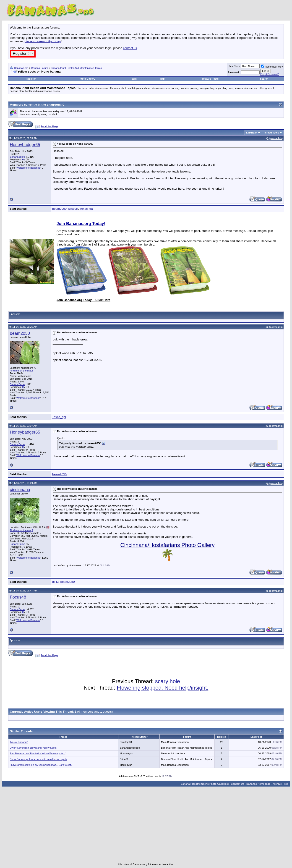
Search (264, 79)
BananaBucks (18, 157)
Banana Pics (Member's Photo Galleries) (205, 784)
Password (233, 72)
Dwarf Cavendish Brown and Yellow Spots (33, 748)
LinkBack (252, 133)
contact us (130, 48)
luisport (73, 209)
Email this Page (49, 126)
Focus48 (18, 597)
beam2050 (59, 209)
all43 (55, 582)
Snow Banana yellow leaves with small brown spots (38, 759)
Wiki (134, 79)
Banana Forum (40, 68)
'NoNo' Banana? (19, 742)
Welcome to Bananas (28, 168)
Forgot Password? (270, 74)
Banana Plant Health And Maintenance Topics (76, 68)
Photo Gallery (87, 79)
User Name (234, 66)
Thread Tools (271, 133)
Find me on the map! (21, 371)
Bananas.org (21, 68)
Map (162, 79)
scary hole (168, 681)
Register (31, 79)
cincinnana (20, 490)
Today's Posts (210, 79)
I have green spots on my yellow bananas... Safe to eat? (41, 765)
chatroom (54, 105)
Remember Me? (272, 67)
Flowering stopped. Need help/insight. (163, 688)
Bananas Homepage (258, 784)
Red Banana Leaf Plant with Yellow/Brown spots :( (38, 753)
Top (286, 784)
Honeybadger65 (25, 145)
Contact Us (237, 784)
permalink (276, 138)
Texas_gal (87, 209)
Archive (277, 784)
